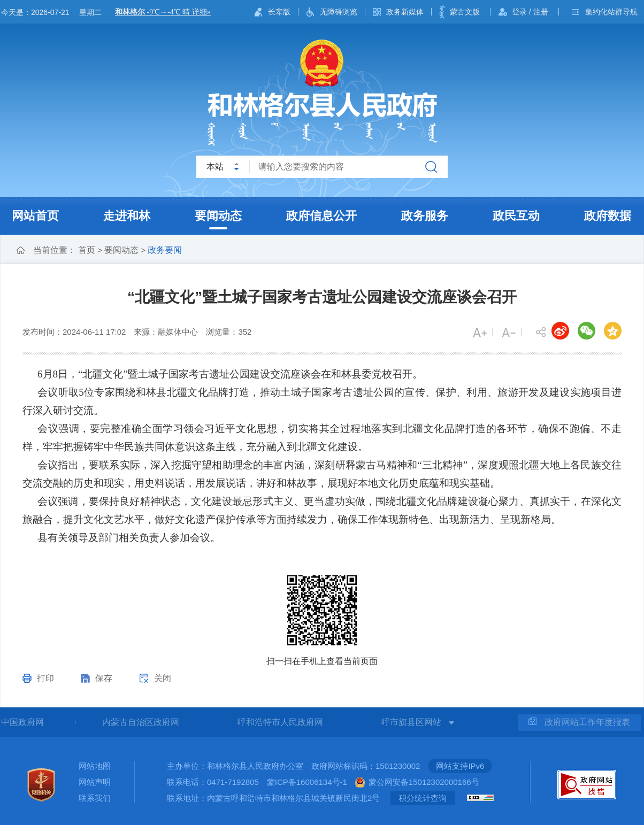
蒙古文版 (465, 12)
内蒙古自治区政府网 (141, 722)
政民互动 (516, 216)
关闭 (163, 678)
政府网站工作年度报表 (579, 722)
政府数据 (608, 216)
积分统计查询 (423, 798)
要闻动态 (218, 216)
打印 (45, 678)
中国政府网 (22, 722)
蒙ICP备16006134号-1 (307, 782)
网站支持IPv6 (460, 766)
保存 (104, 678)
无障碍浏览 (339, 12)
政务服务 (425, 216)
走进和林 (127, 216)
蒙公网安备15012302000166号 (424, 782)
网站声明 (95, 782)
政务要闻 (165, 250)
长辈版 (279, 12)
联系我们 (95, 798)
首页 (87, 250)
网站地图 (95, 766)
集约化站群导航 (611, 12)
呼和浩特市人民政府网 (280, 722)
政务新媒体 (405, 12)
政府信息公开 (321, 216)
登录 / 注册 (530, 12)
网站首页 (35, 216)
